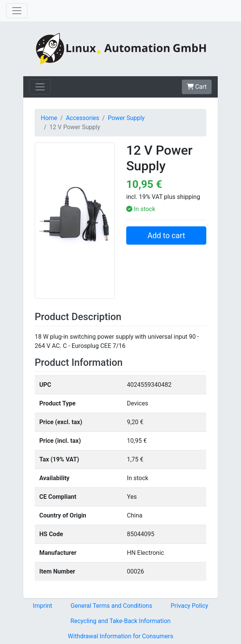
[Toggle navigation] (17, 11)
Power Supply (126, 118)
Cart (197, 87)
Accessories (83, 118)
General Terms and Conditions (111, 606)
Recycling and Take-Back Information (121, 621)
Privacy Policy (189, 606)
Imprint (43, 606)
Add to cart (166, 235)
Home (49, 118)
